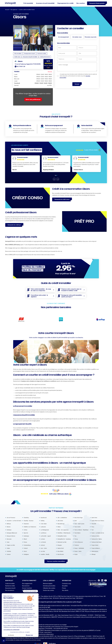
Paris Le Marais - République (81, 522)
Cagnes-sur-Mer (11, 538)
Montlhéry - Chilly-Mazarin (64, 525)
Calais (8, 541)
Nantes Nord (61, 541)
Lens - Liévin (44, 541)
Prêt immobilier (28, 3)
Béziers (9, 519)
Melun (59, 519)
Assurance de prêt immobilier (45, 3)
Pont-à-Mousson (79, 535)
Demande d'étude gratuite (97, 3)
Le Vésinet (43, 535)
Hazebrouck (44, 510)
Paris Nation (77, 525)
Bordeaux (9, 522)
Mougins (60, 538)
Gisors (25, 544)
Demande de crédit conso (62, 199)
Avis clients (65, 583)
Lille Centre (60, 513)
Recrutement (26, 578)
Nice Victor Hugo (79, 510)
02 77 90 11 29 (21, 66)
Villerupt (93, 547)
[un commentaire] (77, 67)
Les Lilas (43, 544)
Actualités (65, 578)
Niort (76, 513)
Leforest (43, 538)
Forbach (26, 541)
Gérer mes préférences (33, 99)
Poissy (76, 532)
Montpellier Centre (62, 528)
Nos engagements (27, 576)
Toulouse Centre (95, 528)
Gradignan (26, 547)
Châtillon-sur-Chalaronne (30, 519)
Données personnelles (49, 578)
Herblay (43, 513)
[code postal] (67, 53)
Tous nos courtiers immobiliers (56, 554)
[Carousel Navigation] (56, 179)
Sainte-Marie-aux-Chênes (98, 513)
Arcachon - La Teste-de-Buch (14, 513)
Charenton (26, 516)
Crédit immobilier (10, 576)
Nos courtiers (81, 3)
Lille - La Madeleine (62, 510)
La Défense (43, 525)
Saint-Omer (94, 510)
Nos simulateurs (10, 583)
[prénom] (87, 48)
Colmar (25, 522)
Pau (75, 528)
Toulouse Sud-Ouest (96, 535)
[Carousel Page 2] (57, 175)
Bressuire (9, 532)
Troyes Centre (95, 538)
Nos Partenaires (27, 583)
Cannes (9, 547)
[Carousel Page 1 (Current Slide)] (55, 175)
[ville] (87, 53)
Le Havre (43, 532)
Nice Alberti (60, 544)
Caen (8, 535)
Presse (64, 581)
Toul (92, 522)
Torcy (93, 519)
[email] (87, 59)
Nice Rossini (61, 547)
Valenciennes (95, 544)
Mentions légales (48, 576)
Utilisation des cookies (49, 581)
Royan (76, 547)
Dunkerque (26, 528)
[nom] (67, 48)
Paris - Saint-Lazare (79, 516)
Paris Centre (77, 519)
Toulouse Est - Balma (97, 532)
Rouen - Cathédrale (79, 541)
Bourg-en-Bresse (11, 528)
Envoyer (77, 84)
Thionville (94, 516)
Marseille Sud (61, 516)
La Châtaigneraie (45, 522)
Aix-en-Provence (11, 510)
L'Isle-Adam (44, 516)
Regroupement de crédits (65, 3)
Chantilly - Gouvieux (29, 513)
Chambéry (26, 510)
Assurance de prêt (10, 581)
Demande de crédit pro (14, 225)
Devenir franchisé (27, 581)
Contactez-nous (66, 576)
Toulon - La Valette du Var (98, 525)
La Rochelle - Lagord (46, 528)
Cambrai (9, 544)
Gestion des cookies (49, 583)
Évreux (25, 535)
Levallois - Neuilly (45, 547)
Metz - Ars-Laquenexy (63, 522)
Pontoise (77, 538)
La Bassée (43, 519)
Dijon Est (26, 525)
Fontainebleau (27, 538)
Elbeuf (25, 532)
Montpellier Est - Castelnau (64, 532)
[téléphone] (67, 59)
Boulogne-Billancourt (12, 525)
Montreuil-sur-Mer (62, 535)
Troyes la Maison (96, 541)
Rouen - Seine (78, 544)
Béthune (9, 516)
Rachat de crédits (10, 578)
